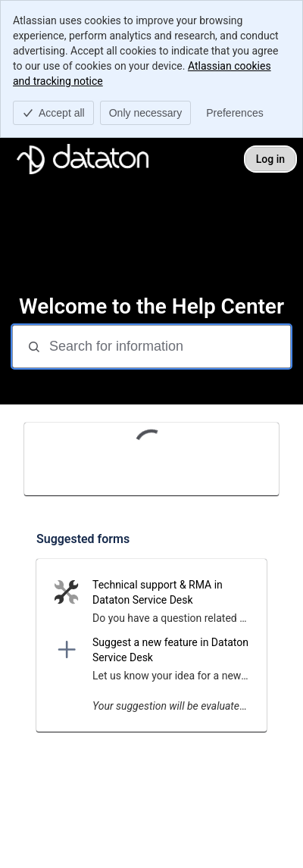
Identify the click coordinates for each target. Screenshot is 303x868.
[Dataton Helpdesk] (83, 159)
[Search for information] (168, 347)
